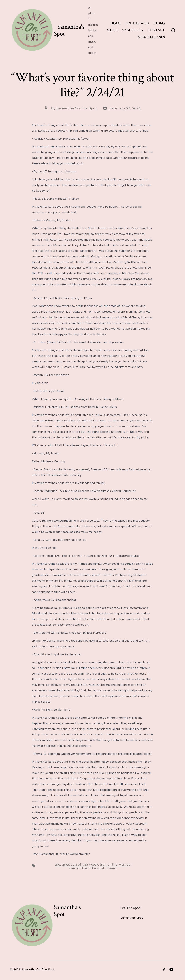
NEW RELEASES (151, 37)
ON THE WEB (137, 23)
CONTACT (156, 30)
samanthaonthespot (87, 868)
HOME (116, 23)
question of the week (80, 864)
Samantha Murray (115, 864)
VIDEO (159, 23)
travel (111, 868)
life (57, 864)
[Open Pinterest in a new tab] (164, 969)
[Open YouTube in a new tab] (171, 969)
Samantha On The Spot (77, 108)
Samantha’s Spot (132, 918)
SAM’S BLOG (133, 30)
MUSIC (112, 30)
